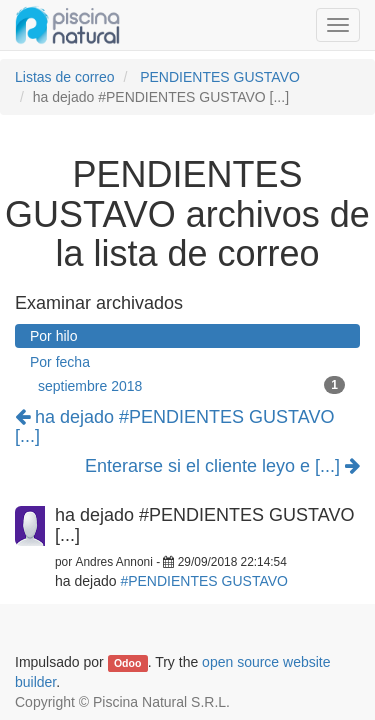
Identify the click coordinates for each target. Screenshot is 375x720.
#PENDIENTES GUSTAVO (204, 581)
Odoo (127, 663)
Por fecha (60, 362)
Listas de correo (65, 77)
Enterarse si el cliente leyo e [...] (222, 466)
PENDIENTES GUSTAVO (220, 77)
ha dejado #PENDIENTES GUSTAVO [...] (174, 427)
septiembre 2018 (191, 385)
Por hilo (53, 336)
